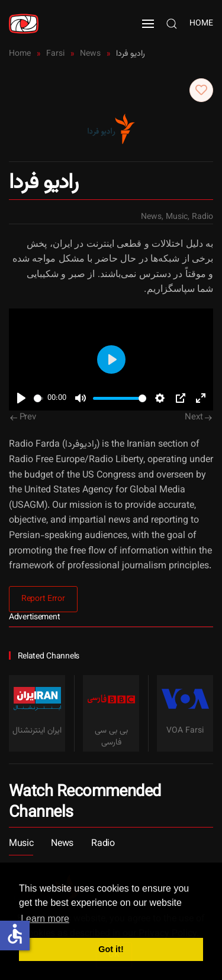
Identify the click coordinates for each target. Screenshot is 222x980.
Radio (202, 217)
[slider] (38, 398)
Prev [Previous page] (23, 417)
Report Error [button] (43, 599)
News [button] (62, 844)
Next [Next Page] (198, 417)
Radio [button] (103, 844)
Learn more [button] (45, 919)
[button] (148, 24)
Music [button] (21, 844)
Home (201, 24)
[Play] (21, 398)
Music (177, 217)
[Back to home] (24, 24)
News (151, 217)
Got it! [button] (111, 949)
